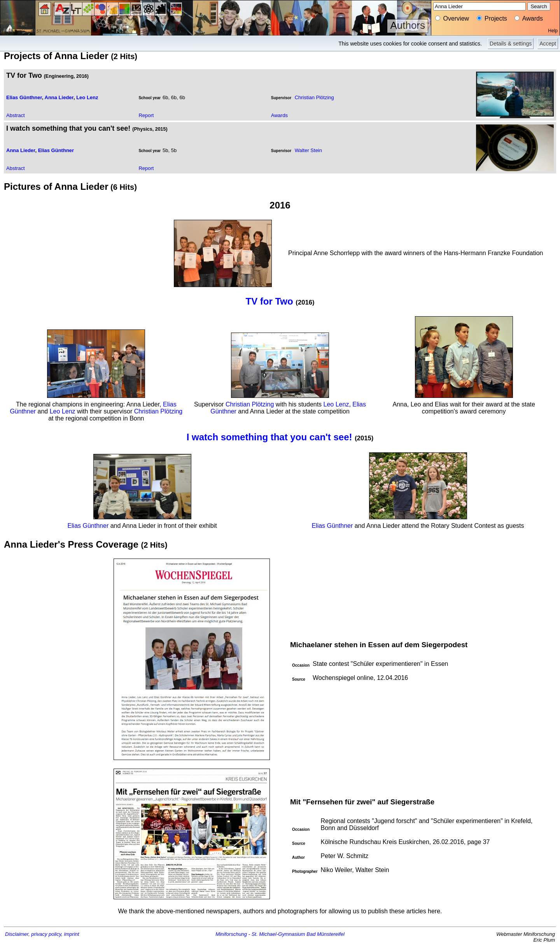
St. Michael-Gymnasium (278, 934)
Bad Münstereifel (325, 934)
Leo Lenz (87, 97)
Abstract (16, 115)
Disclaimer (17, 934)
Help (553, 31)
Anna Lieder (59, 97)
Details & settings (511, 44)
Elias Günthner (24, 97)
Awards (279, 115)
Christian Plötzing (314, 97)
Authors (408, 25)
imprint (72, 934)
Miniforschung (231, 934)
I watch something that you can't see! (269, 437)
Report (146, 115)
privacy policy (46, 934)
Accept (548, 44)
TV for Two (269, 301)
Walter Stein (308, 150)
